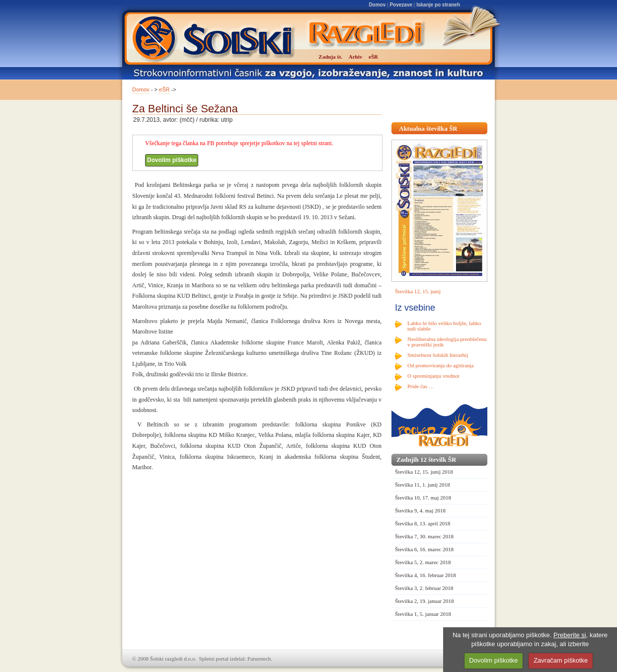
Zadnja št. (330, 57)
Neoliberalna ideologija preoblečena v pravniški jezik (447, 342)
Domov (377, 5)
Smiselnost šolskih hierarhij (438, 355)
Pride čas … (421, 386)
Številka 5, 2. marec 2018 (423, 562)
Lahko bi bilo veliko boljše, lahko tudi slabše (444, 326)
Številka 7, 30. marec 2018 (424, 536)
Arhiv (356, 57)
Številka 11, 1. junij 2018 (423, 485)
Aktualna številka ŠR (428, 128)
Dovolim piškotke (172, 160)
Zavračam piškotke (561, 660)
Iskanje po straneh (438, 5)
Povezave (401, 5)
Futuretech (259, 659)
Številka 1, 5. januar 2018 (423, 614)
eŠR (164, 89)
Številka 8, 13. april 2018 (423, 523)
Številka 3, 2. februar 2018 (424, 588)
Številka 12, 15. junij (418, 291)
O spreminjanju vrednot (433, 376)
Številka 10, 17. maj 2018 (423, 498)
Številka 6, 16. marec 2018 (424, 549)
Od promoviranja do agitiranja (441, 365)
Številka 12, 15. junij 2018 (424, 472)
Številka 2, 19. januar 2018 (424, 601)
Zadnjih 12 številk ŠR (426, 460)
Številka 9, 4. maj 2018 (420, 510)
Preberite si (570, 635)
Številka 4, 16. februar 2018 (425, 575)
